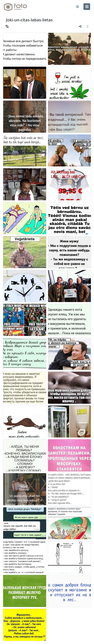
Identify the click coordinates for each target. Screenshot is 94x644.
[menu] (87, 7)
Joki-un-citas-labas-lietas (29, 20)
